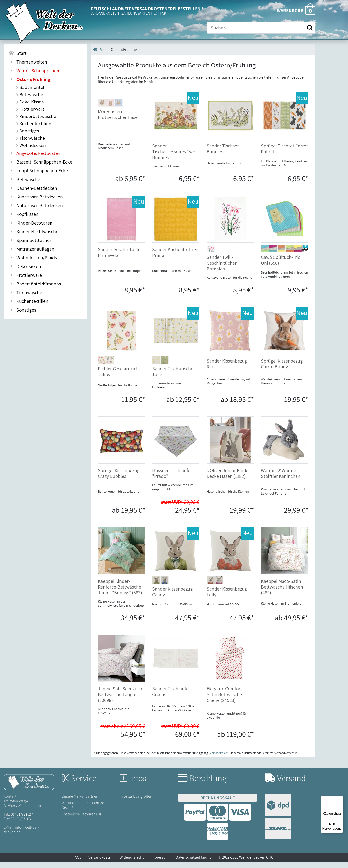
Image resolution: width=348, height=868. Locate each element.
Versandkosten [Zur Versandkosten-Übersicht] (219, 759)
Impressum (160, 863)
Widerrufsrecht (132, 863)
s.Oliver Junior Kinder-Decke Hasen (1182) (229, 479)
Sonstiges (28, 131)
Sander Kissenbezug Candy (172, 598)
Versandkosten (101, 863)
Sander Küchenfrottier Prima (175, 258)
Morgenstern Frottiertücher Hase (118, 156)
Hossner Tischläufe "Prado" (171, 479)
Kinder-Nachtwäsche (33, 232)
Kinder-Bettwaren (30, 223)
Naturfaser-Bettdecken (36, 205)
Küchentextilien (34, 124)
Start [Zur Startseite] (18, 53)
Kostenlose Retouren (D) (81, 820)
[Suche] (261, 28)
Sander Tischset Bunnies (223, 149)
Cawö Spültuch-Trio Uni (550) (281, 266)
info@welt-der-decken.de (21, 836)
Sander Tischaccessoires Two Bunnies (174, 152)
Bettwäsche (30, 95)
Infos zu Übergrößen (136, 802)
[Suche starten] (310, 28)
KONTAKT (160, 13)
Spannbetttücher (30, 240)
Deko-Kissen (30, 102)
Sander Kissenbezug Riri (227, 370)
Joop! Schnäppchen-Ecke (38, 171)
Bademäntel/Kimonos (35, 284)
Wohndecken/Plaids (33, 258)
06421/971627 (22, 820)
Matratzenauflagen (31, 249)
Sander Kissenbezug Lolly (227, 598)
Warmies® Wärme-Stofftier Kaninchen (281, 479)
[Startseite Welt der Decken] (29, 788)
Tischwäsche (31, 138)
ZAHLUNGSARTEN (136, 13)
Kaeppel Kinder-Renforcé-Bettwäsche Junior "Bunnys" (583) (120, 593)
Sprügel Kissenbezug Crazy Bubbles (119, 479)
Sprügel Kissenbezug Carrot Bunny (282, 370)
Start (100, 50)
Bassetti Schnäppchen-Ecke (40, 162)
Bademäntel (30, 87)
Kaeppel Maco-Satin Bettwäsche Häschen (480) (282, 593)
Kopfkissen (23, 214)
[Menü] (340, 799)
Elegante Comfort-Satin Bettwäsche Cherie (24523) (225, 700)
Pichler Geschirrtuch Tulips (118, 377)
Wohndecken (31, 145)
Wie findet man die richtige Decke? (83, 811)
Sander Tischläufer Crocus (171, 698)
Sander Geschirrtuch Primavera (119, 258)
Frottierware (30, 109)
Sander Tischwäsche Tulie (173, 377)
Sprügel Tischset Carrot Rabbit (285, 149)
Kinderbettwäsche (36, 116)
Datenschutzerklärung (194, 863)
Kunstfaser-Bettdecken (36, 197)
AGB (78, 863)
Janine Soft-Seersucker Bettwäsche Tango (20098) (121, 700)
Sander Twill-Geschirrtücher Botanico (222, 269)
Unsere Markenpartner (80, 802)
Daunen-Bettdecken (33, 188)
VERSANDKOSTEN (105, 13)
